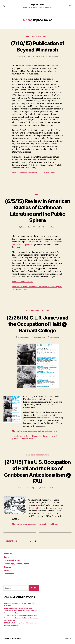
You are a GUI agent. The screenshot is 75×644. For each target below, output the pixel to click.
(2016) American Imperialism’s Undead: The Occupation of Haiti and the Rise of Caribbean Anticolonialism (21, 618)
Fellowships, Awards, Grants (17, 564)
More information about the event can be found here (35, 431)
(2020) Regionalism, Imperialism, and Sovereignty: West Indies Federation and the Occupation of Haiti (20, 611)
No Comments (53, 57)
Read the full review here (23, 282)
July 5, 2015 (40, 57)
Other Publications (13, 561)
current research (48, 418)
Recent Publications (40, 36)
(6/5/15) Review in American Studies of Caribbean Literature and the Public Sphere (37, 211)
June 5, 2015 (40, 227)
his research (34, 509)
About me (8, 554)
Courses (8, 567)
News (28, 36)
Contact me (9, 574)
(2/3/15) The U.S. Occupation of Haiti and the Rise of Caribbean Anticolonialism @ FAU (38, 472)
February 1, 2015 (40, 488)
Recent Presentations (41, 311)
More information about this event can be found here (35, 524)
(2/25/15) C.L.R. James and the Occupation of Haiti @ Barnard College (38, 324)
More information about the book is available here (34, 173)
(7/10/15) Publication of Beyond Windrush (37, 46)
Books (7, 557)
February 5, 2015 (40, 337)
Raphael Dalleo (37, 4)
